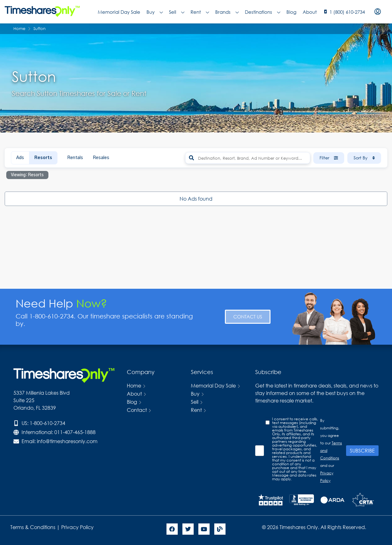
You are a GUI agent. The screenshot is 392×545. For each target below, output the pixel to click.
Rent (200, 12)
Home (134, 385)
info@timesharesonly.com (67, 441)
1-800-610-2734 (47, 423)
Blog (291, 12)
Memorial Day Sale (119, 12)
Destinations (263, 12)
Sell (177, 12)
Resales (101, 158)
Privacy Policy (78, 527)
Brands (227, 12)
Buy (155, 12)
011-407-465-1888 (75, 432)
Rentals (75, 158)
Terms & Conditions (33, 527)
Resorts (43, 158)
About (310, 12)
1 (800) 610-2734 (347, 12)
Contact (137, 410)
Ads (20, 158)
